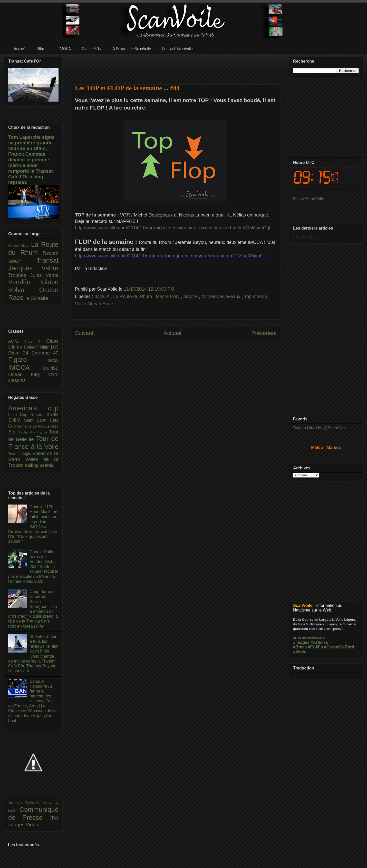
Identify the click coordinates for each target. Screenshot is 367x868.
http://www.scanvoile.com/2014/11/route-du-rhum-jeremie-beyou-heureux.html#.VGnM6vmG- (170, 256)
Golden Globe (20, 246)
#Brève (300, 647)
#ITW (297, 638)
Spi (13, 432)
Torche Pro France (33, 432)
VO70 (53, 375)
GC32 (53, 361)
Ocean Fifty (28, 374)
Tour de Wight (20, 454)
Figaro (28, 360)
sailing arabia (39, 465)
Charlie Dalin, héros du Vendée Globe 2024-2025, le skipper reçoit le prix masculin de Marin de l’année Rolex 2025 (33, 567)
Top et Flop (256, 297)
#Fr (311, 647)
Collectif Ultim (37, 347)
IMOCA (103, 297)
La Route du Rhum (133, 297)
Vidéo (32, 825)
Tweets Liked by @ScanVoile (319, 428)
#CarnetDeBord (339, 647)
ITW (54, 818)
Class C (35, 342)
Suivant (84, 333)
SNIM (16, 420)
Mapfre (191, 297)
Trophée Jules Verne (33, 275)
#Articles (320, 642)
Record (51, 253)
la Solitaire (37, 298)
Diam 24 (20, 353)
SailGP (22, 261)
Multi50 (51, 368)
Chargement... (306, 237)
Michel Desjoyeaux (221, 297)
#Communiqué (314, 638)
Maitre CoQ (168, 297)
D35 (55, 347)
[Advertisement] (176, 66)
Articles (16, 803)
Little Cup (19, 415)
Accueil (172, 333)
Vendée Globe (33, 282)
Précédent (264, 333)
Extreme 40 (45, 353)
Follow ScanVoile (308, 199)
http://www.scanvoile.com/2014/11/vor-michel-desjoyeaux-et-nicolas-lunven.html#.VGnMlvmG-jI (173, 228)
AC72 (16, 341)
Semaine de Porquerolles (38, 426)
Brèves (33, 803)
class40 (17, 380)
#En (319, 647)
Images (17, 825)
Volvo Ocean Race (94, 304)
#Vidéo (300, 652)
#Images (301, 642)
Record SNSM (45, 415)
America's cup (33, 408)
